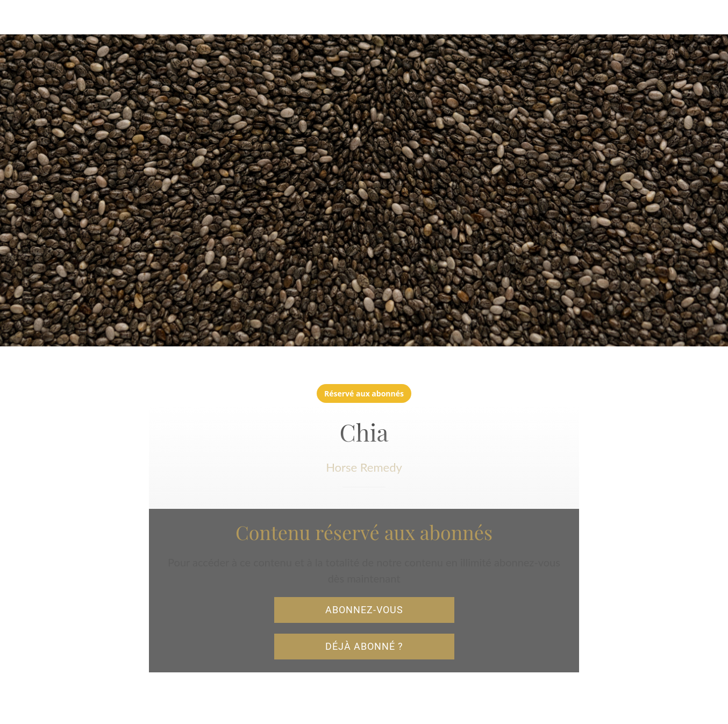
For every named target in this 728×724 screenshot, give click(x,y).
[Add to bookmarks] (566, 709)
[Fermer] (17, 17)
